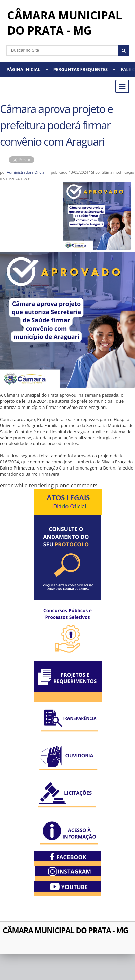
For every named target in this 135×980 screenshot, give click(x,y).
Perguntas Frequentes (80, 69)
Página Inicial (23, 69)
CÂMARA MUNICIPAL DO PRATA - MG (65, 930)
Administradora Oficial (26, 172)
